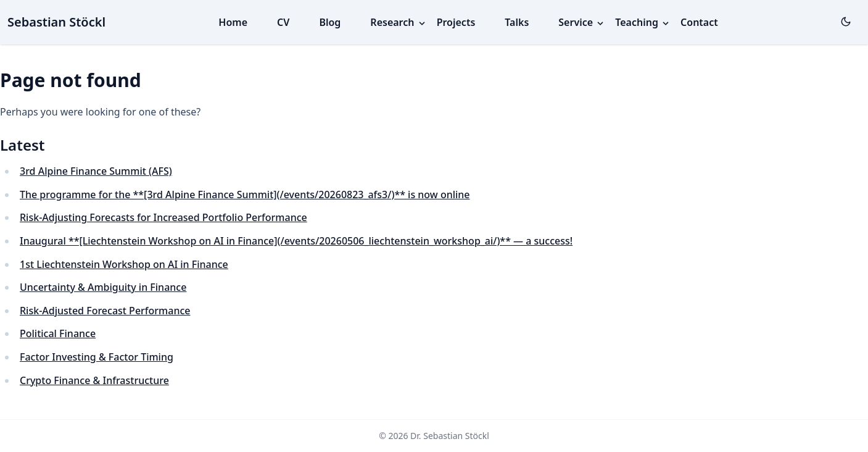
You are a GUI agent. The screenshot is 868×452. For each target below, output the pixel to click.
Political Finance (58, 333)
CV (283, 22)
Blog (330, 22)
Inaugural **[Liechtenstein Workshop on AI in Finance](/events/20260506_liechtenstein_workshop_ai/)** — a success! (296, 241)
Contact (699, 22)
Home (233, 22)
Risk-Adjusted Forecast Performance (105, 311)
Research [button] (398, 22)
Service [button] (582, 22)
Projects (456, 22)
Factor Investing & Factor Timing (97, 357)
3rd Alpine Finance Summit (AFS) (96, 171)
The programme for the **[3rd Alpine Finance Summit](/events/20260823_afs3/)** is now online (245, 195)
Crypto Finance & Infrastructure (94, 380)
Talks (517, 22)
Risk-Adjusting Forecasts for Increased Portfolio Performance (163, 217)
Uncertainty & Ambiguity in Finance (103, 287)
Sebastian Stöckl (56, 22)
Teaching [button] (643, 22)
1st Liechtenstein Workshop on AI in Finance (124, 264)
